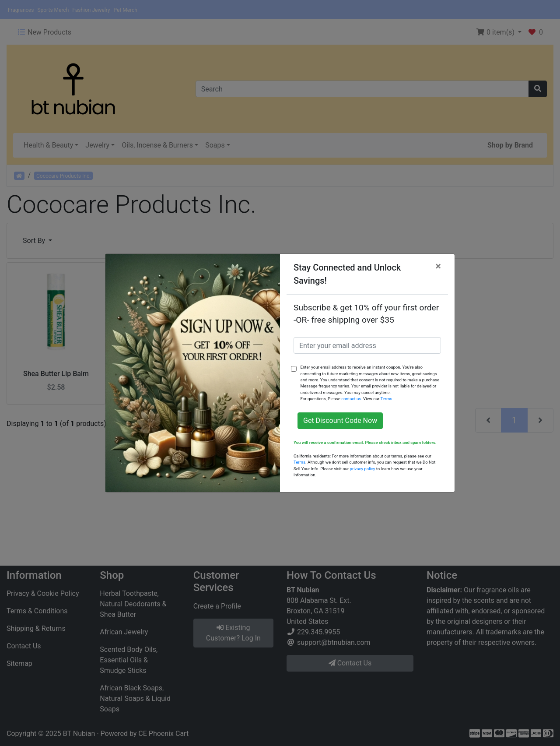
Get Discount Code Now (340, 421)
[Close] (438, 266)
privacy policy (363, 469)
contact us (351, 399)
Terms (386, 399)
